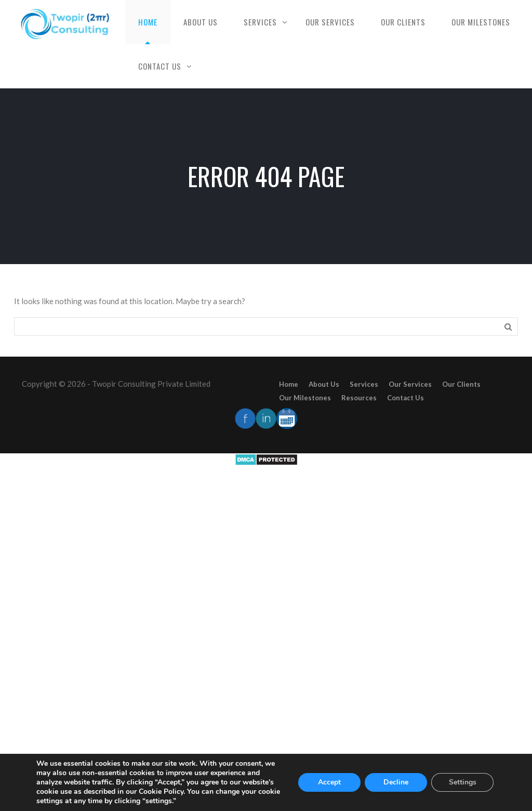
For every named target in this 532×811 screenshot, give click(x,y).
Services (260, 22)
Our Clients (403, 22)
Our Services (330, 22)
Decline (396, 782)
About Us (201, 22)
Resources (359, 398)
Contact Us (160, 66)
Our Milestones (481, 22)
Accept (329, 782)
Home (148, 22)
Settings (463, 782)
